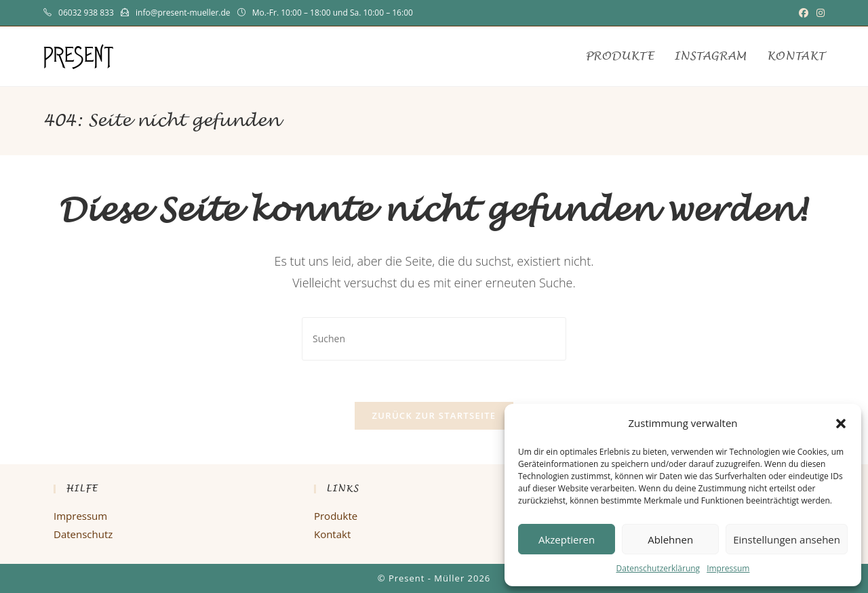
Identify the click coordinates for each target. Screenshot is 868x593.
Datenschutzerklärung (658, 568)
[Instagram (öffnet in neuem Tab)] (818, 13)
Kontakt (332, 534)
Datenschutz (83, 534)
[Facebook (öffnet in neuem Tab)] (804, 13)
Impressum (728, 568)
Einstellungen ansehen (787, 539)
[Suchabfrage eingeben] (434, 339)
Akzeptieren (567, 539)
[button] (841, 424)
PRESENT (79, 56)
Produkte (336, 516)
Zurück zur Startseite (434, 415)
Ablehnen (670, 539)
